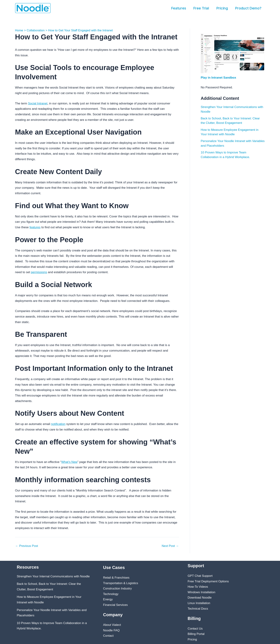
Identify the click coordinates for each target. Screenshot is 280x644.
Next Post (170, 546)
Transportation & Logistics (121, 583)
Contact (108, 636)
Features (179, 8)
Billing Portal (196, 634)
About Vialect (112, 625)
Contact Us (195, 629)
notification (58, 424)
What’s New (69, 462)
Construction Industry (117, 588)
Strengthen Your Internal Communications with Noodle (53, 576)
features (35, 227)
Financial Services (115, 605)
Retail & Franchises (116, 578)
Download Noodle (200, 598)
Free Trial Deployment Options (208, 581)
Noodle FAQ (111, 630)
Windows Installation (202, 592)
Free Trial (201, 8)
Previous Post (27, 546)
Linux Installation (199, 603)
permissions (39, 272)
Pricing (222, 8)
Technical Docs (198, 609)
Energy (108, 599)
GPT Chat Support (200, 576)
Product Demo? (248, 8)
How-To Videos (198, 587)
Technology (111, 594)
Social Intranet (38, 103)
